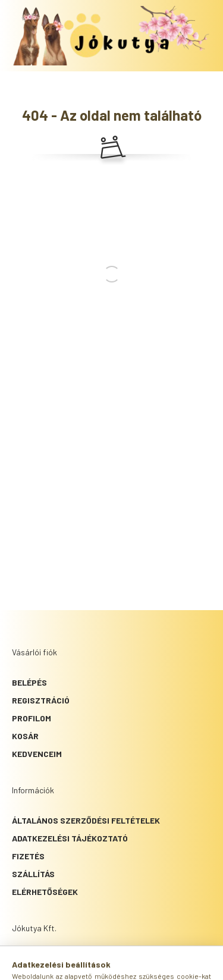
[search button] (97, 965)
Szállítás (33, 874)
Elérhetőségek (45, 892)
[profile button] (127, 965)
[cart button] (156, 965)
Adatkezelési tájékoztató (70, 838)
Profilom (32, 718)
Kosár (25, 736)
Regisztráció (41, 700)
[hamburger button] (67, 965)
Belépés (29, 682)
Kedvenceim (37, 754)
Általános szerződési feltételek (86, 820)
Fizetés (28, 856)
